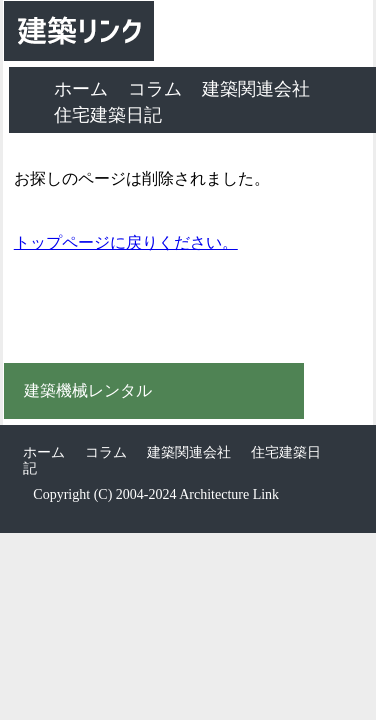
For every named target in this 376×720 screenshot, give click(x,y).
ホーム (81, 89)
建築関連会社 (256, 89)
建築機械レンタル (88, 391)
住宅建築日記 (108, 115)
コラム (155, 89)
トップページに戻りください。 (126, 242)
